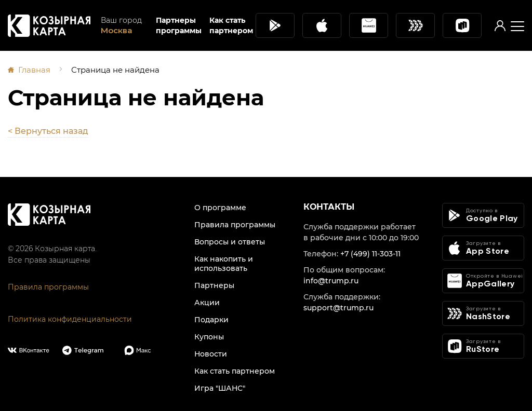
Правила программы (48, 287)
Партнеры (214, 285)
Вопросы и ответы (230, 242)
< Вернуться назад (48, 131)
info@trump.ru (331, 281)
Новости (211, 354)
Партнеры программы (179, 25)
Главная (34, 70)
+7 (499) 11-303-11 (370, 254)
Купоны (209, 337)
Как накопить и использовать (224, 264)
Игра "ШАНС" (220, 388)
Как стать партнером (231, 25)
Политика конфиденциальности (70, 319)
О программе (220, 208)
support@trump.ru (338, 308)
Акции (207, 303)
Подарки (211, 320)
